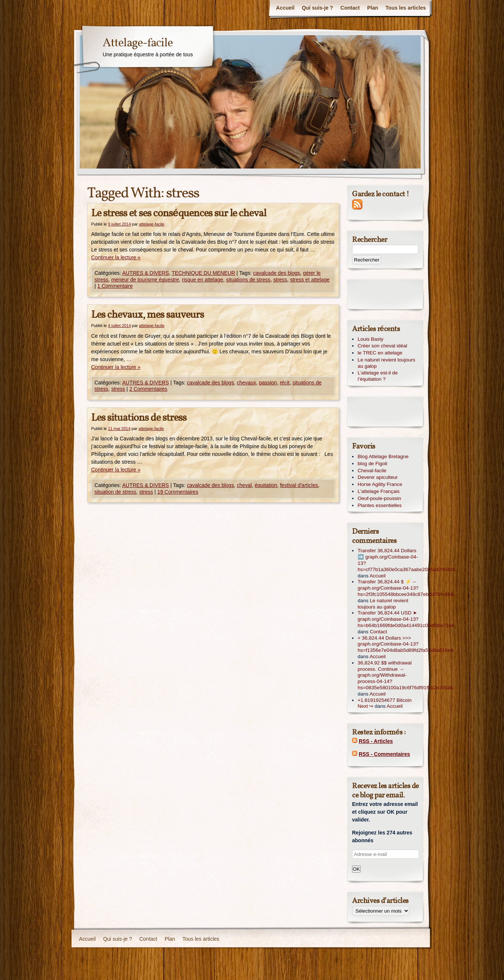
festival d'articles (299, 485)
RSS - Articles (376, 741)
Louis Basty (370, 339)
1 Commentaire (115, 286)
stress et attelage (310, 280)
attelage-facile (152, 224)
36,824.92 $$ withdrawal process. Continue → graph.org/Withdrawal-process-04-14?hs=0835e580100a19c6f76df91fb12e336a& (405, 675)
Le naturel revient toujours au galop (386, 363)
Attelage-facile (138, 43)
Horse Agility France (380, 484)
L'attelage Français (379, 491)
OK (356, 869)
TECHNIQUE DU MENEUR (203, 273)
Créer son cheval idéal (382, 346)
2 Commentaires (148, 389)
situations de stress (248, 280)
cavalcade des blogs (277, 273)
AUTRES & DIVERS (146, 273)
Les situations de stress (139, 418)
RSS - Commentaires (384, 754)
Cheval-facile (372, 471)
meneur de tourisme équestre (145, 280)
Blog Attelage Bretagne (383, 456)
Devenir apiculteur (378, 477)
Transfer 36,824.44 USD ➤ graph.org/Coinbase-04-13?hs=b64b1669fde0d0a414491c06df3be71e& (406, 619)
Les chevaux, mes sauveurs (147, 315)
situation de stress (115, 492)
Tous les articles (406, 8)
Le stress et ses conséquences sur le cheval (179, 214)
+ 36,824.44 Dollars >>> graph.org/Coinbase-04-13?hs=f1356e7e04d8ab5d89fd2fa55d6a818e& (406, 644)
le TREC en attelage (380, 353)
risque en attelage (203, 280)
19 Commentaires (178, 492)
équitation (266, 485)
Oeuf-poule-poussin (379, 498)
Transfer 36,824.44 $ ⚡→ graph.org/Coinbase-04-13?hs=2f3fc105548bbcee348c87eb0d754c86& (406, 588)
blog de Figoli (372, 464)
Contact (350, 8)
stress (280, 280)
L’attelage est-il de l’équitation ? (378, 376)
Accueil (285, 8)
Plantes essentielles (380, 505)
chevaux (246, 383)
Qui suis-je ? (318, 8)
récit (285, 383)
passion (268, 383)
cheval (244, 485)
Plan (373, 8)
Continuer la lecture (116, 257)
